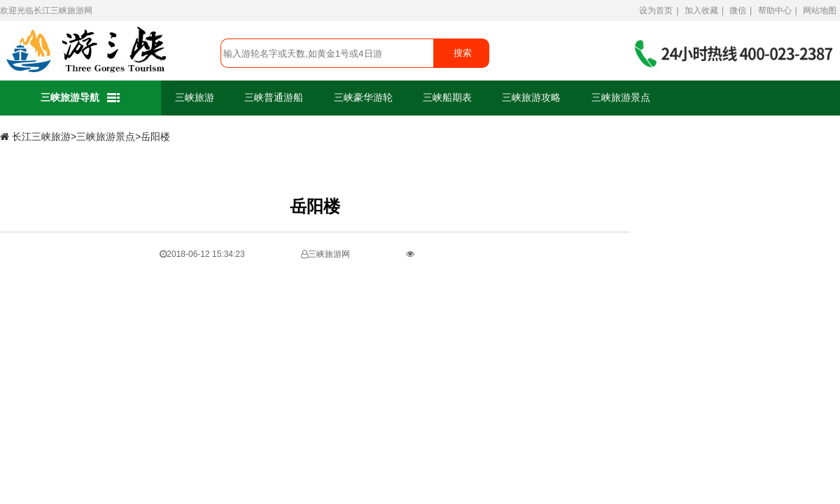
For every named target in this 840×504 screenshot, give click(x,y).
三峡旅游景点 (621, 98)
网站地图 (820, 10)
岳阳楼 (155, 137)
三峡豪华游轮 (363, 98)
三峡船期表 (447, 98)
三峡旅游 (195, 98)
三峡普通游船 (274, 98)
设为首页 (656, 10)
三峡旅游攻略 (531, 98)
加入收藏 (701, 10)
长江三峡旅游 (59, 10)
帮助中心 (775, 10)
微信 (738, 10)
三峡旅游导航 (81, 99)
